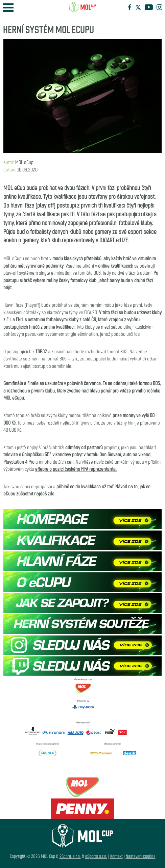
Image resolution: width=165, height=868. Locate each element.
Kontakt (116, 856)
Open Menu (8, 8)
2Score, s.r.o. (70, 856)
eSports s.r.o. (96, 856)
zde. (52, 493)
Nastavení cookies (141, 856)
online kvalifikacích (116, 265)
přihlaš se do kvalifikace (79, 486)
